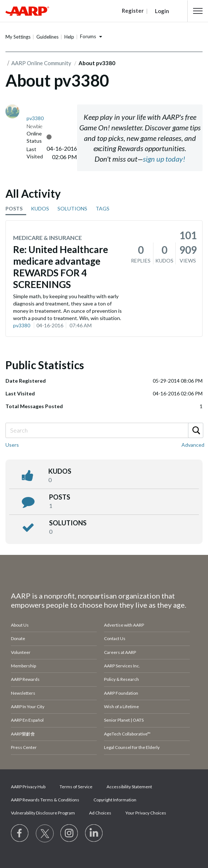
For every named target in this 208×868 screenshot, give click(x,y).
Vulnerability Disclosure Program (43, 813)
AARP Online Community (41, 63)
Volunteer (21, 652)
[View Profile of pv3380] (35, 118)
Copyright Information (115, 800)
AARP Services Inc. (122, 666)
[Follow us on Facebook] (20, 833)
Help (69, 37)
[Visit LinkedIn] (94, 833)
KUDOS (40, 208)
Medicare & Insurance (47, 238)
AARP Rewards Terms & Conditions (45, 800)
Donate (18, 638)
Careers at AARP (120, 652)
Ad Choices (100, 813)
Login (162, 11)
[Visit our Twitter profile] (45, 833)
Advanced (193, 445)
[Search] (104, 430)
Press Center (24, 747)
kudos (60, 471)
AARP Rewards (25, 679)
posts (60, 497)
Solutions (68, 523)
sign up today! (164, 159)
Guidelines (47, 37)
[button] (198, 11)
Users (12, 445)
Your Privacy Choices (146, 813)
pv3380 (22, 325)
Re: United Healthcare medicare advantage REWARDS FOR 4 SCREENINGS (61, 267)
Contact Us (115, 638)
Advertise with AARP (124, 625)
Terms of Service (76, 787)
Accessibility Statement (129, 787)
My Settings (18, 37)
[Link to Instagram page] (69, 833)
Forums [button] (88, 36)
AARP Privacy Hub (28, 787)
